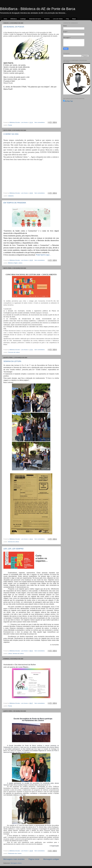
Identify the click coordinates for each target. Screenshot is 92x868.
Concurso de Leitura (14, 352)
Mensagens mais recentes (14, 859)
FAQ (67, 19)
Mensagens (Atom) (16, 863)
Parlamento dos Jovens (15, 853)
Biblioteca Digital (13, 263)
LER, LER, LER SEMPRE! (14, 549)
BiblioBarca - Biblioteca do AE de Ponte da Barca (38, 9)
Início (5, 19)
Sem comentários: (40, 122)
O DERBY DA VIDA (11, 134)
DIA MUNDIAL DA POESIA (14, 27)
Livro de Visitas (58, 19)
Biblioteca (14, 19)
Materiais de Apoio (35, 19)
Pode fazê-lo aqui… (44, 255)
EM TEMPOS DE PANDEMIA (15, 203)
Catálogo (23, 19)
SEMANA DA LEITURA (12, 361)
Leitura (20, 263)
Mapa (74, 19)
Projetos (47, 19)
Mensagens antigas (51, 859)
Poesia (10, 125)
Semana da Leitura (13, 542)
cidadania (11, 196)
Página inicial (34, 859)
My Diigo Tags (69, 101)
